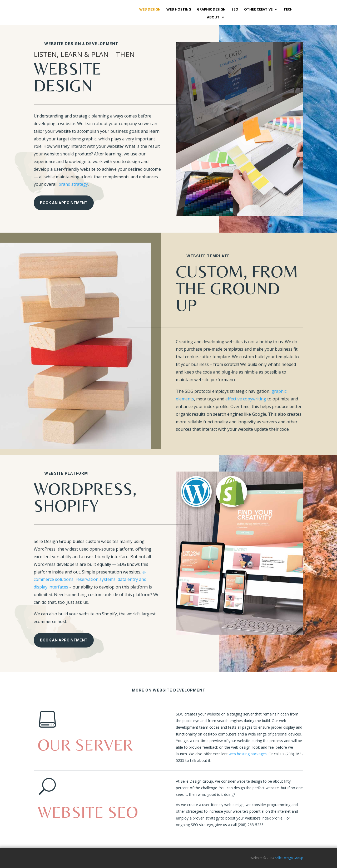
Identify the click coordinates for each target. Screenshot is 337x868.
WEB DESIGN (150, 9)
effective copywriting (246, 399)
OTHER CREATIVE (258, 9)
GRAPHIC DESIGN (211, 9)
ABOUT (213, 17)
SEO (235, 9)
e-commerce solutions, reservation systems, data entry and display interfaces (90, 580)
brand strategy (73, 184)
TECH (288, 9)
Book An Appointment (64, 203)
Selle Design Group (289, 858)
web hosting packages (248, 754)
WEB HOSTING (179, 9)
